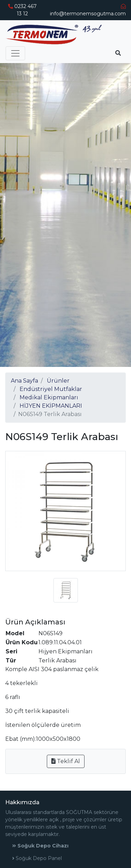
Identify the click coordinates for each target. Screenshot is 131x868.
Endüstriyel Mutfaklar (51, 389)
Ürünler (58, 381)
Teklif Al (66, 761)
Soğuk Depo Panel (37, 858)
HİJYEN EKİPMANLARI (51, 406)
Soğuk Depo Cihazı (40, 846)
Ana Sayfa (24, 381)
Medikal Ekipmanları (49, 397)
